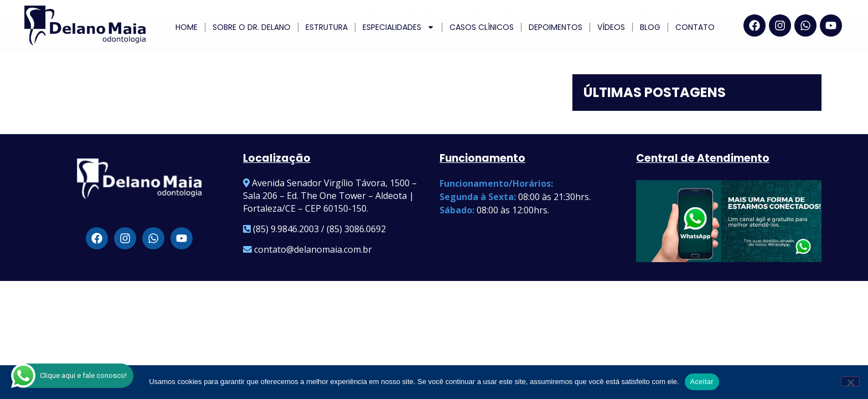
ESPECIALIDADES (399, 27)
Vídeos (611, 27)
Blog (650, 27)
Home (187, 27)
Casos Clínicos (482, 27)
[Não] (850, 381)
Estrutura (327, 27)
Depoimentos (556, 27)
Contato (695, 27)
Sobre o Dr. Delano (252, 27)
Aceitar (702, 382)
